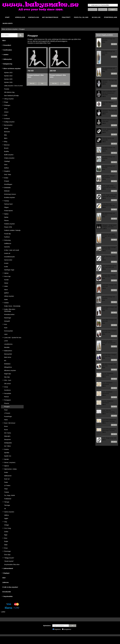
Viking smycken (9, 99)
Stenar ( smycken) (10, 462)
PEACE (6, 397)
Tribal (6, 489)
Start (4, 578)
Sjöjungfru (7, 436)
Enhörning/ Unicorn (10, 194)
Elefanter (7, 191)
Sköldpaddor (8, 443)
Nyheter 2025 (8, 79)
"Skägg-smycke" (9, 558)
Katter (6, 299)
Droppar (7, 181)
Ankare (6, 112)
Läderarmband (8, 568)
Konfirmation (8, 50)
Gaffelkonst (8, 243)
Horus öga (7, 276)
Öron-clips (7, 555)
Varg (6, 522)
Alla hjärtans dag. (9, 92)
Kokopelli (7, 321)
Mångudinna (8, 367)
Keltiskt (6, 303)
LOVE (6, 341)
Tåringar (7, 502)
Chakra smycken (9, 158)
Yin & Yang (7, 528)
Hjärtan (6, 273)
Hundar (6, 280)
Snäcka (6, 449)
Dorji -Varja (8, 174)
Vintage (6, 525)
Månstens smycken (10, 370)
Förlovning (7, 240)
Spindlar (7, 453)
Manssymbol (8, 354)
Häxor (6, 290)
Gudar (6, 267)
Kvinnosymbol (8, 331)
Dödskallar (7, 188)
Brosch (6, 148)
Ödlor (6, 545)
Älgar (6, 535)
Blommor (7, 145)
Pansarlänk (8, 393)
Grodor (6, 263)
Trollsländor (8, 499)
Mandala (7, 347)
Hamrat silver (8, 260)
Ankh (6, 115)
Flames (6, 220)
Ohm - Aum (8, 380)
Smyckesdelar (8, 596)
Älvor (6, 538)
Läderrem (6, 582)
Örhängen (7, 105)
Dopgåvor (7, 171)
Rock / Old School (10, 423)
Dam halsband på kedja (11, 96)
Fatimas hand (8, 204)
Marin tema (8, 357)
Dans (6, 165)
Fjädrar (6, 214)
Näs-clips (7, 377)
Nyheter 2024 (8, 76)
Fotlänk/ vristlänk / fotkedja (12, 230)
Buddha (6, 151)
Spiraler (6, 459)
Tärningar (7, 505)
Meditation (7, 364)
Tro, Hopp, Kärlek (9, 495)
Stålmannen (8, 476)
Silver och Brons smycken (10, 29)
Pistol (6, 410)
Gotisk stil (7, 253)
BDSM (6, 128)
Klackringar (8, 318)
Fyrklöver (7, 237)
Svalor (6, 472)
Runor (6, 430)
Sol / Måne (7, 446)
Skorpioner (7, 439)
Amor (6, 109)
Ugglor (6, 518)
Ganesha (7, 247)
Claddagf (7, 161)
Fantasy (7, 201)
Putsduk (7, 89)
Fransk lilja (7, 234)
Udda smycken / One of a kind (13, 86)
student (6, 55)
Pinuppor (22, 29)
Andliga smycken (9, 122)
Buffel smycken (9, 155)
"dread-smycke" (9, 561)
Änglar (6, 541)
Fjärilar (6, 217)
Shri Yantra (8, 433)
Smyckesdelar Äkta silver (12, 565)
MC (5, 361)
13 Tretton (7, 485)
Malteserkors (8, 351)
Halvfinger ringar (9, 270)
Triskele (7, 492)
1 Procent (7, 413)
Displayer (6, 573)
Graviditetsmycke (9, 257)
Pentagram (7, 400)
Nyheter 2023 (8, 73)
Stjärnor (7, 466)
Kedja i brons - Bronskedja (12, 306)
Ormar (6, 387)
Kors (6, 324)
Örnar (6, 548)
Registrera (57, 629)
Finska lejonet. (9, 211)
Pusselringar (8, 416)
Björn (6, 138)
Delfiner (6, 168)
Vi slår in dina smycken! (10, 587)
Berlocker (7, 132)
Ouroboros (7, 390)
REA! (4, 41)
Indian (6, 286)
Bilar (6, 135)
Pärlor (6, 420)
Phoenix (7, 403)
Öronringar (7, 551)
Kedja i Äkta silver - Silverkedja (10, 310)
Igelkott (6, 293)
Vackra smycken (9, 512)
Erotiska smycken (10, 197)
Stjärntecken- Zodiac (10, 469)
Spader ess (8, 456)
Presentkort (7, 45)
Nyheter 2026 (8, 82)
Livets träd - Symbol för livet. (13, 338)
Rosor (6, 426)
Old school (7, 384)
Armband (7, 119)
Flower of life (8, 227)
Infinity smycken (9, 296)
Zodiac (6, 532)
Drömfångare (8, 184)
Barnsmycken (8, 125)
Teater (6, 482)
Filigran (6, 207)
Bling (6, 142)
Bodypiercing (8, 64)
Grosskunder (7, 592)
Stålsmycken (8, 59)
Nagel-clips (8, 374)
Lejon (6, 334)
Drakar (6, 178)
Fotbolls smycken (9, 224)
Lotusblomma (8, 344)
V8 (5, 509)
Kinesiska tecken (9, 314)
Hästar (6, 283)
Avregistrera (67, 629)
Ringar (6, 102)
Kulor (6, 328)
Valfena (6, 515)
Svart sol (7, 479)
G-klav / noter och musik (12, 250)
